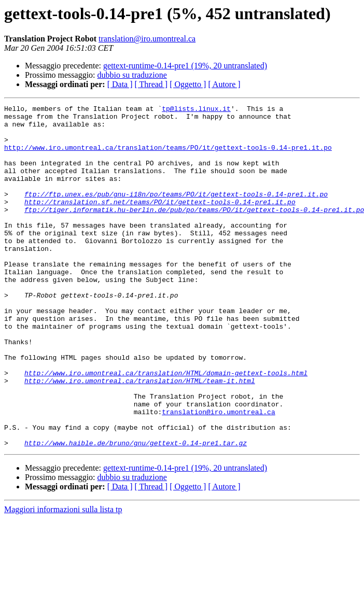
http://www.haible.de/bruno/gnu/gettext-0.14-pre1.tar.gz (136, 511)
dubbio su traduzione (132, 75)
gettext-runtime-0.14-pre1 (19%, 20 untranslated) (185, 66)
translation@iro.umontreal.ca (147, 39)
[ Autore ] (224, 84)
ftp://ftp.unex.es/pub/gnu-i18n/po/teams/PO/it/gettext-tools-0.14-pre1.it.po (176, 213)
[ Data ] (120, 84)
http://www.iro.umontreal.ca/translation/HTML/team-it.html (140, 436)
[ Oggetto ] (188, 84)
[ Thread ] (151, 84)
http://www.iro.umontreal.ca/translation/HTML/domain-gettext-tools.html (166, 427)
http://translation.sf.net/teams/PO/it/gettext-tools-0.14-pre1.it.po (160, 222)
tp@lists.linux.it (196, 110)
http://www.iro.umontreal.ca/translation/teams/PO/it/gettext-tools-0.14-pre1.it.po (168, 157)
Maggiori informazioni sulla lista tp (63, 578)
